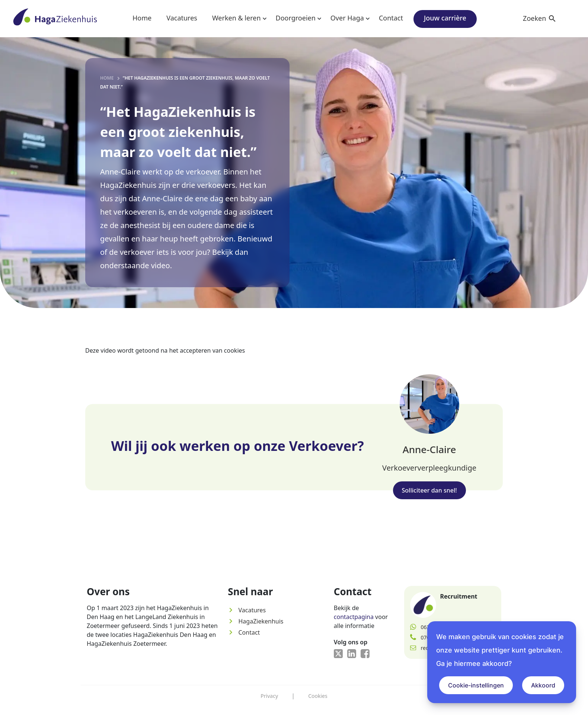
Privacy (269, 696)
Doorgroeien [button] (296, 18)
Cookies (318, 696)
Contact (391, 18)
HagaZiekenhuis (255, 621)
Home (142, 18)
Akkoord (543, 685)
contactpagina (354, 617)
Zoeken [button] (540, 18)
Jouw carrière (445, 18)
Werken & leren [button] (237, 18)
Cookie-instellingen (476, 685)
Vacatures (182, 18)
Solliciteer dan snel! (429, 490)
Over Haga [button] (347, 18)
